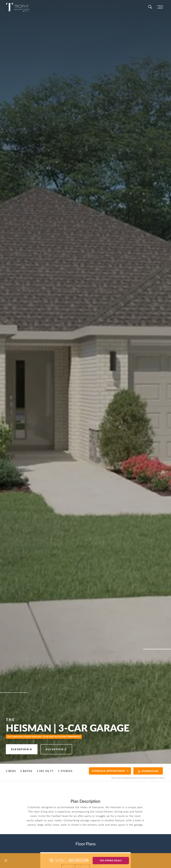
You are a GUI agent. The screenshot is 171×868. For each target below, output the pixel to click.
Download (148, 771)
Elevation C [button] (56, 749)
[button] (6, 861)
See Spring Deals (111, 860)
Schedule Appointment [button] (109, 771)
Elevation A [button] (22, 749)
